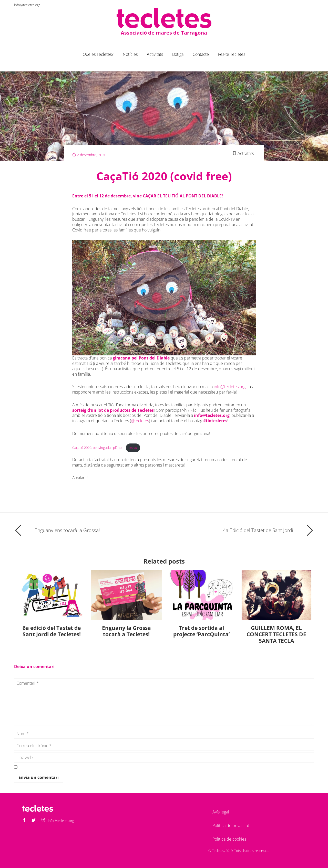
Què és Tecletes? (98, 54)
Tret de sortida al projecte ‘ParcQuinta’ (202, 631)
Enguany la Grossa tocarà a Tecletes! (126, 631)
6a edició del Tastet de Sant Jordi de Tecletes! (52, 631)
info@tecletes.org (27, 5)
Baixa (133, 448)
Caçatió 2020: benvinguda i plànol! (98, 448)
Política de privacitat (231, 825)
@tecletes (140, 421)
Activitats (155, 54)
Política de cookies (229, 839)
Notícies (130, 54)
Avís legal (221, 812)
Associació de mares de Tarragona (164, 32)
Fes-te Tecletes (232, 54)
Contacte (201, 54)
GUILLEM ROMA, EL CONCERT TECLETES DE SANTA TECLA (276, 634)
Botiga (178, 54)
